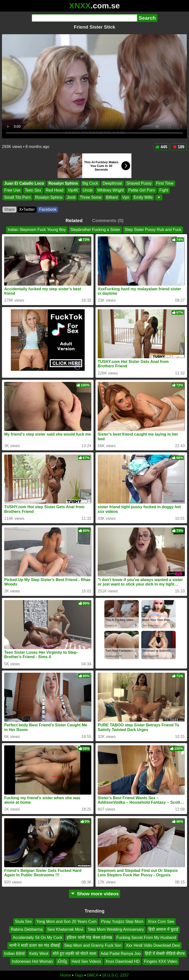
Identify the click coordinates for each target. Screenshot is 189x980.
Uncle (88, 190)
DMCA (93, 975)
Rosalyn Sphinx (63, 183)
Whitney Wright (110, 190)
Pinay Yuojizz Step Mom (122, 922)
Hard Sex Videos (86, 961)
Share (9, 209)
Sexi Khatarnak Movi (65, 929)
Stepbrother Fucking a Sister (95, 230)
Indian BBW (15, 954)
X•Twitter (27, 209)
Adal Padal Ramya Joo (121, 954)
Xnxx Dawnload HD (123, 961)
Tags (79, 975)
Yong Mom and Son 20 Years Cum (66, 922)
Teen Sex (33, 190)
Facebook (48, 209)
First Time (165, 183)
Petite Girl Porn (142, 190)
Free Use (12, 190)
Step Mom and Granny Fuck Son (93, 945)
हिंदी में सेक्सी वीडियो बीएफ (165, 954)
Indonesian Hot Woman (32, 961)
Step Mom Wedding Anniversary (116, 929)
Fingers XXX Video (161, 961)
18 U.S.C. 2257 (115, 975)
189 (178, 147)
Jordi (71, 197)
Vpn (126, 197)
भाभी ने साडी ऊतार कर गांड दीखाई (34, 945)
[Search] (84, 18)
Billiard (112, 197)
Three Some (91, 197)
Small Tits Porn (17, 197)
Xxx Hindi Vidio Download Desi (153, 945)
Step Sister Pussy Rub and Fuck (153, 230)
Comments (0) (108, 220)
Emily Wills (143, 197)
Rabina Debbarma (27, 929)
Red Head (55, 190)
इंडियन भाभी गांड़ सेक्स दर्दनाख (89, 938)
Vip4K (73, 190)
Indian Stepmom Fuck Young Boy (37, 230)
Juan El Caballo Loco (24, 183)
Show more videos (95, 894)
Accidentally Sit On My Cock (38, 938)
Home (66, 975)
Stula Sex (23, 922)
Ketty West (39, 954)
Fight (164, 190)
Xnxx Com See (161, 922)
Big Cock (90, 183)
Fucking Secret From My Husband (146, 938)
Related (74, 220)
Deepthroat (112, 183)
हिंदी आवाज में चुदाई (163, 929)
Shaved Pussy (139, 183)
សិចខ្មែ (62, 961)
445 (161, 147)
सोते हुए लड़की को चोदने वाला (74, 954)
